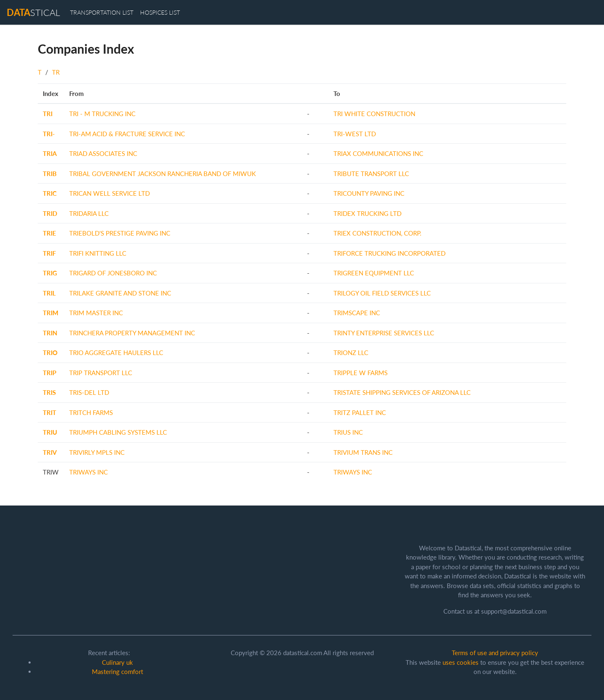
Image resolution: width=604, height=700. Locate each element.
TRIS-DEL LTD (89, 392)
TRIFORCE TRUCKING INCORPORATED (389, 253)
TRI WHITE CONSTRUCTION (374, 114)
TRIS (49, 392)
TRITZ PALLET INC (360, 412)
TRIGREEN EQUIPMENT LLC (374, 273)
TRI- (49, 134)
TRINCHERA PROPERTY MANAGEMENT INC (132, 333)
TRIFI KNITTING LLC (98, 253)
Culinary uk (117, 662)
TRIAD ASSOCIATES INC (103, 153)
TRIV (50, 452)
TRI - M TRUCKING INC (102, 114)
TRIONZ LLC (351, 353)
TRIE (49, 233)
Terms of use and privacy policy (495, 653)
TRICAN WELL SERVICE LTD (109, 193)
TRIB (50, 174)
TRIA (50, 153)
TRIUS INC (348, 432)
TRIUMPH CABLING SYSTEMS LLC (118, 432)
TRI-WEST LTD (355, 134)
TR (56, 72)
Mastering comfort (117, 671)
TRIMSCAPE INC (357, 313)
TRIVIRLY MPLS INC (97, 452)
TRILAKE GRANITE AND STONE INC (120, 293)
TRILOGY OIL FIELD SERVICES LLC (382, 293)
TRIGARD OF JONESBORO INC (113, 273)
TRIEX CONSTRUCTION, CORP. (377, 233)
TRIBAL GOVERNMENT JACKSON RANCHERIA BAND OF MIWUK (163, 174)
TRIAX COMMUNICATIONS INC (378, 153)
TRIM (51, 313)
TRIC (50, 193)
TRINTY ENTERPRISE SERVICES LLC (384, 333)
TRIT (49, 412)
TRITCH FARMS (91, 412)
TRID (50, 213)
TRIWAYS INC (89, 472)
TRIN (50, 333)
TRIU (50, 432)
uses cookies (461, 662)
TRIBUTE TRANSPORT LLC (371, 174)
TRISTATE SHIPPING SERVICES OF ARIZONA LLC (402, 392)
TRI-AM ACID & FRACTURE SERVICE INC (127, 134)
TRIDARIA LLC (89, 213)
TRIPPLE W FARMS (361, 373)
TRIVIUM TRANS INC (363, 452)
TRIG (50, 273)
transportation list (102, 12)
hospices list (160, 12)
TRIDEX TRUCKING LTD (367, 213)
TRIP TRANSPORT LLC (101, 373)
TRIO (50, 353)
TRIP (49, 373)
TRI (48, 114)
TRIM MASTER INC (96, 313)
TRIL (49, 293)
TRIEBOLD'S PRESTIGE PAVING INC (120, 233)
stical (33, 12)
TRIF (49, 253)
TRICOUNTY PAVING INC (369, 193)
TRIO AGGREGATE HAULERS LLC (116, 353)
